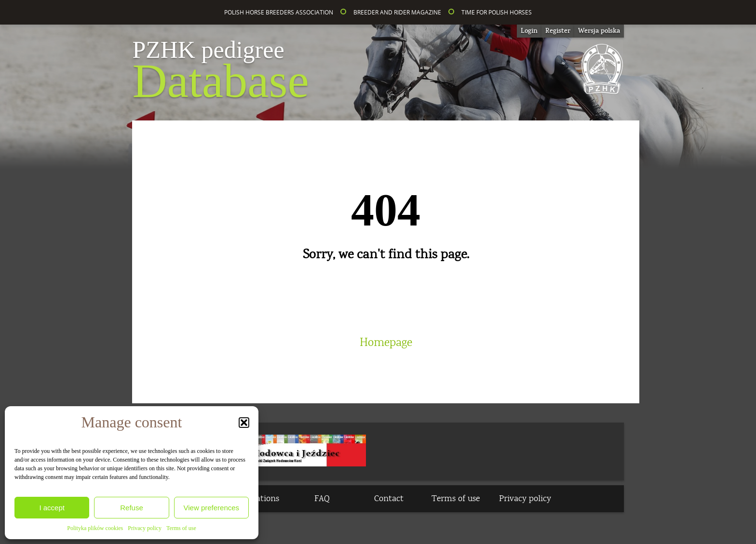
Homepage (386, 343)
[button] (244, 423)
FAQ (322, 499)
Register (558, 31)
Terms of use (181, 528)
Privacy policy (145, 528)
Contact (389, 499)
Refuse (132, 508)
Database (220, 73)
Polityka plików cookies (95, 528)
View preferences (212, 508)
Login (529, 31)
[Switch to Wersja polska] (599, 31)
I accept (52, 508)
